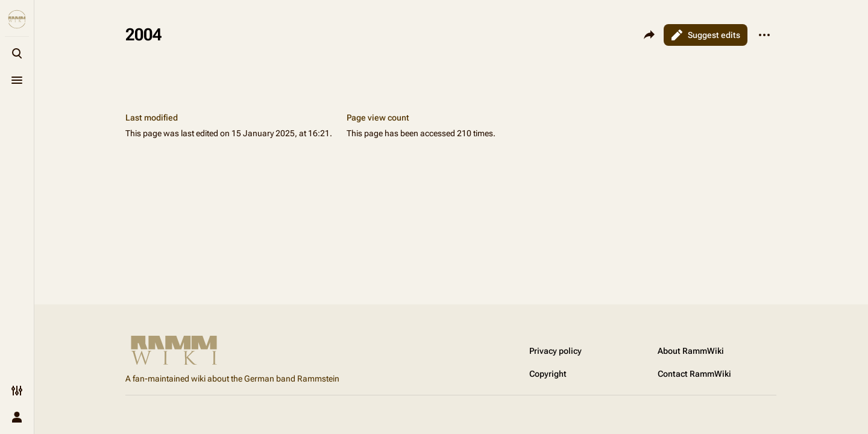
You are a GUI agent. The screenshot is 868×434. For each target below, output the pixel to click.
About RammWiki (691, 351)
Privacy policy (555, 351)
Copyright (548, 374)
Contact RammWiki (694, 374)
